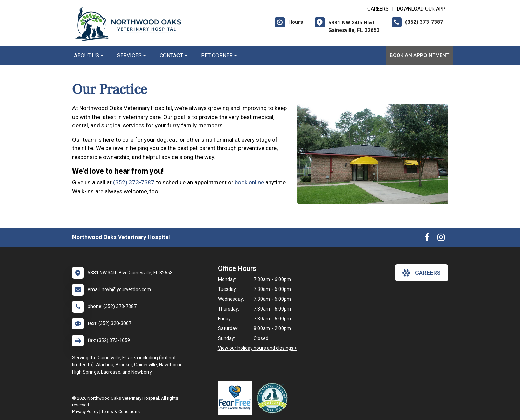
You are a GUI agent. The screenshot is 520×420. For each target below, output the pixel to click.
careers (422, 273)
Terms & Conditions (120, 411)
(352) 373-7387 (134, 182)
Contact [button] (173, 55)
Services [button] (131, 55)
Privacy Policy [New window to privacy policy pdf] (85, 411)
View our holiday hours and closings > (257, 348)
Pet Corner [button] (219, 55)
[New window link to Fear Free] (236, 398)
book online (249, 182)
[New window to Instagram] (441, 239)
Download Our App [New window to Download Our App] (421, 9)
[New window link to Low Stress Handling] (274, 398)
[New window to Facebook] (427, 239)
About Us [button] (89, 55)
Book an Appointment (419, 55)
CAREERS (378, 9)
